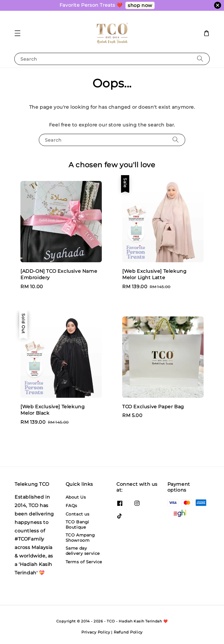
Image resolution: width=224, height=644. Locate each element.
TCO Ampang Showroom (80, 538)
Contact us (78, 514)
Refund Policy (128, 632)
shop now (140, 5)
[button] (17, 33)
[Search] (200, 59)
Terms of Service (84, 562)
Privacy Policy (96, 632)
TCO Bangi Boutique (77, 525)
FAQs (71, 506)
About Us (76, 497)
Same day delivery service (83, 551)
